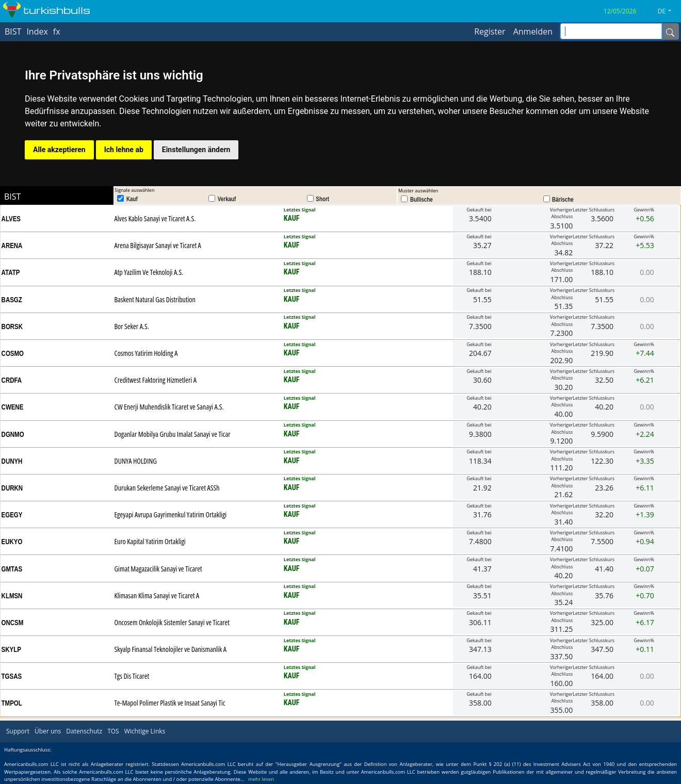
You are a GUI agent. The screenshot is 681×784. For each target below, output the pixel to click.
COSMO (13, 353)
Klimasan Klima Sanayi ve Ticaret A (157, 595)
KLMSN (12, 596)
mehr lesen (261, 779)
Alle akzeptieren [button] (59, 150)
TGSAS (12, 676)
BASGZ (12, 300)
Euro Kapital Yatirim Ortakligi (150, 541)
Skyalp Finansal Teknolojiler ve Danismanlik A (171, 649)
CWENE (13, 407)
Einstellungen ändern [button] (196, 150)
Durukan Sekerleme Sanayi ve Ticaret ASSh (167, 488)
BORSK (12, 326)
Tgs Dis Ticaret (132, 676)
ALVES (11, 219)
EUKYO (12, 542)
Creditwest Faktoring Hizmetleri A (156, 380)
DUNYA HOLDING (136, 461)
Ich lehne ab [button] (124, 150)
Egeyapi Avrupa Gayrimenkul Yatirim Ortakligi (171, 514)
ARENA (12, 246)
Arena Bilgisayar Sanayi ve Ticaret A (158, 245)
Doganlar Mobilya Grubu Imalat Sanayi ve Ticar (173, 434)
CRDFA (12, 380)
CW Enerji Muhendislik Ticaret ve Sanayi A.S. (169, 407)
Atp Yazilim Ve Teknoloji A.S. (149, 272)
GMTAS (12, 569)
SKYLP (11, 649)
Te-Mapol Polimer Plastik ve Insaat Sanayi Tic (170, 703)
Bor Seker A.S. (132, 326)
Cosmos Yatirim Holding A (146, 353)
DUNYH (12, 461)
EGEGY (12, 515)
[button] (668, 11)
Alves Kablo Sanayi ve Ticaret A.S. (155, 218)
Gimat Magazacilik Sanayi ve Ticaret (158, 569)
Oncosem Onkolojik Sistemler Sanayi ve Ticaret (172, 622)
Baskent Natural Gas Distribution (155, 299)
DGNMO (13, 434)
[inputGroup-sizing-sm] (611, 31)
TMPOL (12, 703)
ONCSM (13, 623)
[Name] (670, 31)
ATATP (11, 272)
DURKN (12, 488)
